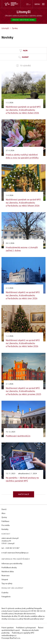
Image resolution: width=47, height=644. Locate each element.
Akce (3, 515)
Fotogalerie (6, 598)
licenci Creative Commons (18, 613)
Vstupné (5, 581)
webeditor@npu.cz (9, 637)
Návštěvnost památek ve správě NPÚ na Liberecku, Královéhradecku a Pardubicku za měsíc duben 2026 (23, 110)
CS (28, 4)
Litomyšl (24, 12)
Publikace (5, 523)
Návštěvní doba (8, 573)
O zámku (5, 594)
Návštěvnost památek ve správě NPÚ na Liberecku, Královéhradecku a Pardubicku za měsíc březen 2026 (23, 202)
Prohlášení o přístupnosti (26, 629)
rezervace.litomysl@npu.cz (18, 554)
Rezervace (6, 577)
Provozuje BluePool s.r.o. (11, 640)
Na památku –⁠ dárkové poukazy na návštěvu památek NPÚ (23, 481)
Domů (4, 511)
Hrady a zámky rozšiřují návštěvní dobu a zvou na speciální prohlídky (23, 156)
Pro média (6, 527)
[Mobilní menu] (40, 4)
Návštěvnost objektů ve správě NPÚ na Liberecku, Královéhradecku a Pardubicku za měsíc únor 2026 (23, 295)
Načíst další (24, 496)
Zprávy (4, 519)
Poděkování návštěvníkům (19, 438)
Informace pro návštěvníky (12, 565)
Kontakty (5, 531)
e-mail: (4, 554)
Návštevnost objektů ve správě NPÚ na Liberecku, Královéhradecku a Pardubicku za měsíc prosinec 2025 (23, 392)
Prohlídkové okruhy (9, 569)
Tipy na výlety (7, 585)
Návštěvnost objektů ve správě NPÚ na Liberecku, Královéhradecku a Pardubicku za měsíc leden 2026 (23, 342)
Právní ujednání (8, 629)
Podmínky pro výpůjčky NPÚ (23, 634)
